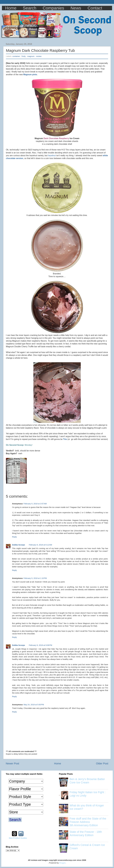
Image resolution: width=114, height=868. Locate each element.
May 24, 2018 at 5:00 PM (34, 705)
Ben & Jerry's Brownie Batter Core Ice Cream (87, 781)
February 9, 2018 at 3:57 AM (35, 504)
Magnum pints (30, 74)
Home (11, 8)
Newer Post (12, 763)
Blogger (62, 863)
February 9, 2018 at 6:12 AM (40, 545)
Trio (65, 439)
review (39, 56)
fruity (24, 56)
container (16, 56)
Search (30, 8)
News (76, 8)
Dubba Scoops (19, 545)
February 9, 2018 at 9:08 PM (41, 645)
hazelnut (52, 155)
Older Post (102, 763)
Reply (14, 537)
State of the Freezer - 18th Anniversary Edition (86, 833)
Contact (95, 8)
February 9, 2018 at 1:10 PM (35, 578)
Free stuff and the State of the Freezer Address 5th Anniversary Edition (88, 822)
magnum (31, 56)
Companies (53, 8)
